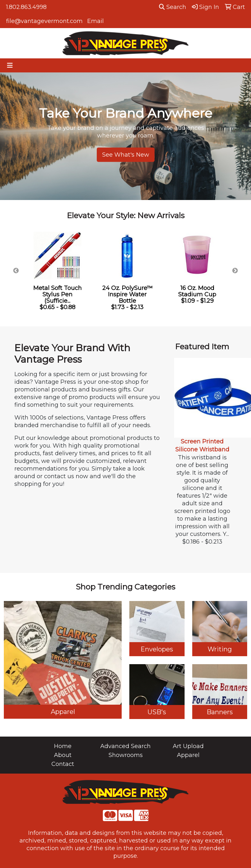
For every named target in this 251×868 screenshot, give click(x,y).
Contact (63, 764)
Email (95, 21)
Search (173, 7)
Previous (16, 271)
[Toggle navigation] (10, 65)
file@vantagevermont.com (44, 21)
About (63, 755)
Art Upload (188, 746)
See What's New (126, 155)
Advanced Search (125, 746)
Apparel (188, 755)
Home (63, 746)
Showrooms (126, 755)
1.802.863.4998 (26, 7)
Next (235, 271)
